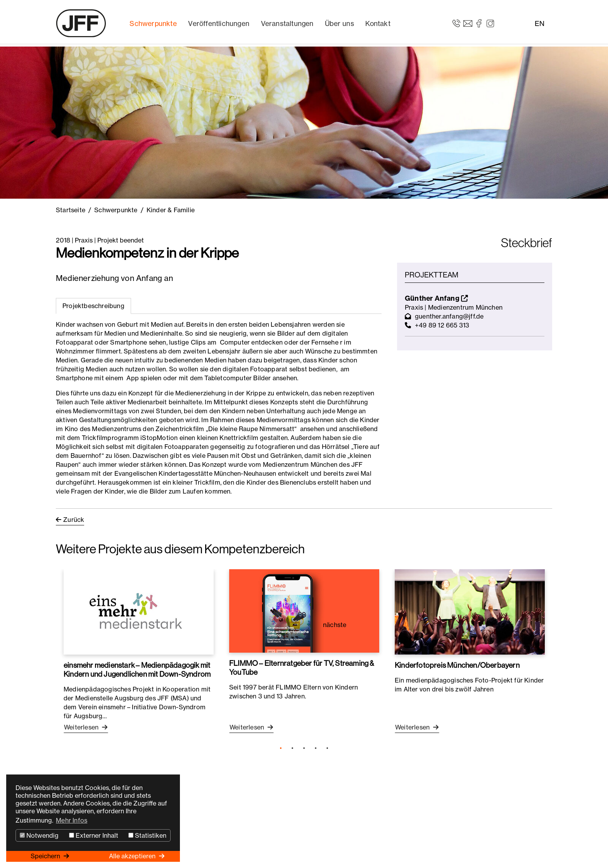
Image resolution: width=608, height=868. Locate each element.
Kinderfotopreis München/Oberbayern (457, 665)
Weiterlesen (82, 727)
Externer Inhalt (94, 835)
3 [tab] (304, 748)
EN (540, 23)
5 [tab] (327, 748)
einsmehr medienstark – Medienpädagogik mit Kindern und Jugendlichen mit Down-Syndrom (137, 670)
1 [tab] (281, 748)
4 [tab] (316, 748)
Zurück (74, 520)
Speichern (46, 856)
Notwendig (39, 835)
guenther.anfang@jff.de (449, 316)
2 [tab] (292, 748)
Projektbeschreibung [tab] (93, 306)
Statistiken (147, 835)
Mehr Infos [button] (72, 820)
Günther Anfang (436, 298)
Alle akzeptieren (133, 856)
